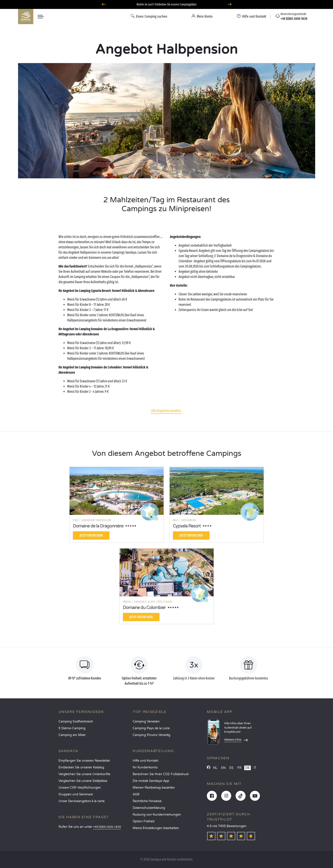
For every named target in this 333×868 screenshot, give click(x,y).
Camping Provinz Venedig (151, 735)
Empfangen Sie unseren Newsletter (84, 761)
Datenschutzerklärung (149, 808)
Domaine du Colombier (144, 608)
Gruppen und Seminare (76, 794)
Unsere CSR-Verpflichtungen (80, 788)
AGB (136, 794)
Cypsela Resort (187, 526)
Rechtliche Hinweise (147, 801)
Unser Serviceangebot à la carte (82, 801)
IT (255, 768)
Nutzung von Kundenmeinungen (157, 815)
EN (223, 768)
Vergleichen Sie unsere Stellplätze (83, 781)
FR (239, 768)
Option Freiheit (144, 821)
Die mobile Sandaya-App (151, 781)
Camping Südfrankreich (76, 722)
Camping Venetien (146, 722)
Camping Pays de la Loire (151, 728)
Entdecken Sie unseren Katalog (81, 767)
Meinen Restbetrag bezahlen (154, 788)
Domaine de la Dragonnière (98, 526)
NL (215, 768)
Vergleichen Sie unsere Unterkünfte (84, 774)
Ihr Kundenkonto (145, 767)
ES (231, 768)
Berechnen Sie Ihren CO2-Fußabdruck (161, 774)
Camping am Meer (72, 735)
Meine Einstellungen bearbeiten (156, 828)
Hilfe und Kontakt (146, 761)
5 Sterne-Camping (72, 728)
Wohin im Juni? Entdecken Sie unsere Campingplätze (166, 4)
